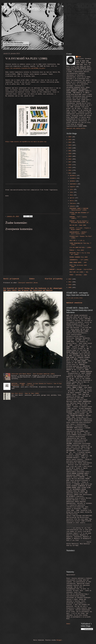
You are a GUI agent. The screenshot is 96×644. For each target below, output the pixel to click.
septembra (74, 184)
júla (72, 189)
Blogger (59, 640)
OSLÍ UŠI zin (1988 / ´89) (79, 272)
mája (72, 195)
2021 (70, 151)
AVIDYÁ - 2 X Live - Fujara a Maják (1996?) (80, 229)
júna (72, 192)
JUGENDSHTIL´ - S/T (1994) (79, 260)
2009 (70, 288)
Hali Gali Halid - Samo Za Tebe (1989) (25, 393)
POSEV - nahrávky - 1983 (78, 275)
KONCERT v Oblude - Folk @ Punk (81, 269)
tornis (68, 298)
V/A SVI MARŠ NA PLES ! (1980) (80, 248)
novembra (73, 178)
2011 (70, 282)
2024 (70, 142)
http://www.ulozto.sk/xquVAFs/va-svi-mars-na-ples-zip (26, 142)
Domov (32, 279)
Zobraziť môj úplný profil (76, 128)
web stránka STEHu (77, 298)
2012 (70, 279)
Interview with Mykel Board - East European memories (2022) (33, 374)
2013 (70, 173)
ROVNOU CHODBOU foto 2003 (78, 257)
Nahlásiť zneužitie (74, 303)
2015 (70, 168)
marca (72, 201)
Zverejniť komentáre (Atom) (28, 283)
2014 (70, 170)
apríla (72, 198)
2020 (70, 154)
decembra (73, 176)
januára (73, 206)
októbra (73, 181)
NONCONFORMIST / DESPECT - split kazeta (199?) (79, 233)
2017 (70, 162)
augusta (73, 187)
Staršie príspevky (54, 279)
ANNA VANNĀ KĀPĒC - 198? (78, 263)
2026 (70, 137)
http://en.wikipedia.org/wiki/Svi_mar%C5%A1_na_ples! (26, 68)
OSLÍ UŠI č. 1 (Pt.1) (77, 241)
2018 (70, 159)
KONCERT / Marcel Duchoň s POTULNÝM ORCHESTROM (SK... (80, 222)
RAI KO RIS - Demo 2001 (78, 225)
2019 (70, 156)
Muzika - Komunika (27, 8)
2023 (70, 145)
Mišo (79, 57)
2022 (70, 148)
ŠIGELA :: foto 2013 (77, 250)
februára (73, 203)
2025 (70, 140)
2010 (70, 285)
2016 (70, 165)
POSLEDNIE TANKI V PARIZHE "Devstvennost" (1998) (79, 209)
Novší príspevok (11, 279)
